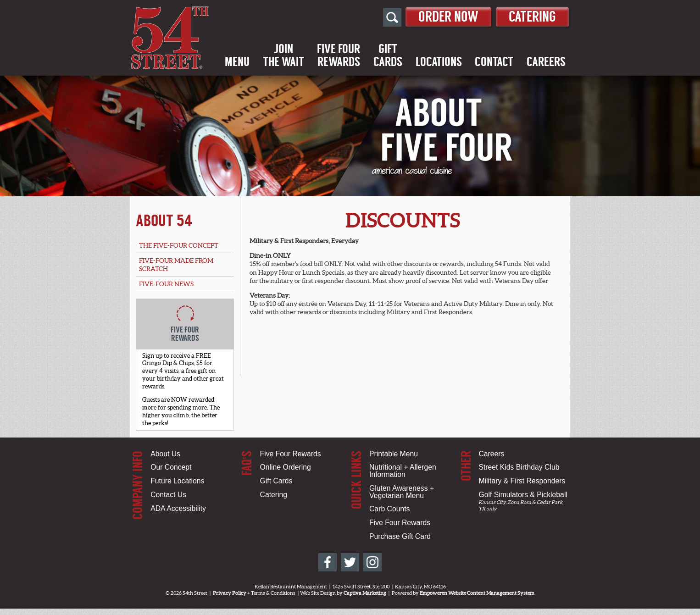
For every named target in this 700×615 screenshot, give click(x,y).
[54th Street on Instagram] (372, 562)
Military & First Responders (522, 481)
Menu (237, 62)
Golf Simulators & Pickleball (523, 495)
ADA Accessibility (178, 508)
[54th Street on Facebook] (328, 562)
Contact (494, 62)
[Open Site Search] (392, 17)
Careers (546, 62)
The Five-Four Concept (179, 245)
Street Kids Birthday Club (519, 467)
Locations (439, 62)
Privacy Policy (230, 593)
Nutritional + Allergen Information (403, 471)
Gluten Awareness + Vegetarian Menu (402, 492)
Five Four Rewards (291, 454)
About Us (165, 454)
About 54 (164, 221)
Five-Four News (166, 284)
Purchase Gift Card (400, 536)
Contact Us (168, 495)
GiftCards (388, 55)
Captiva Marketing (365, 593)
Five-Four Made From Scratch (176, 265)
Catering (532, 17)
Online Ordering (286, 467)
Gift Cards (276, 481)
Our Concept (171, 467)
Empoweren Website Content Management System (477, 593)
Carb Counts (389, 509)
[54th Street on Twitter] (350, 562)
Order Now (448, 17)
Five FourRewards (339, 55)
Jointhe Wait (283, 55)
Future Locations (177, 481)
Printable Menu (394, 454)
